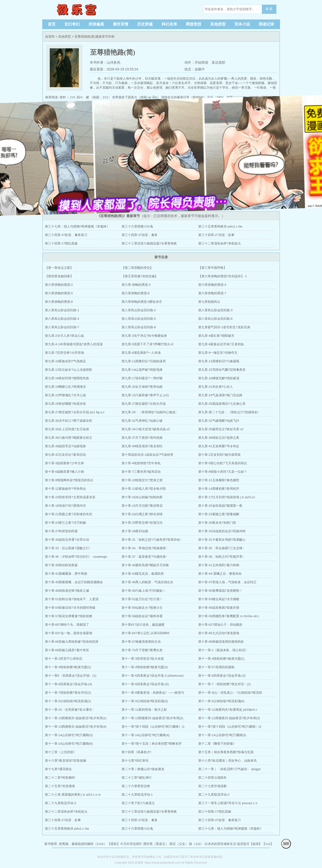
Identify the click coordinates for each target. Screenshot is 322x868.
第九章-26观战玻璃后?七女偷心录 (222, 404)
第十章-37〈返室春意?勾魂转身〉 (145, 557)
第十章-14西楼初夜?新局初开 (219, 489)
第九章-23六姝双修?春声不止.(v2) (145, 395)
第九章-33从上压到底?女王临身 (67, 429)
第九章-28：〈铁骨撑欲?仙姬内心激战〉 (150, 412)
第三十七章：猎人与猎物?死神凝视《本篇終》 (77, 226)
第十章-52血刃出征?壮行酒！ (142, 599)
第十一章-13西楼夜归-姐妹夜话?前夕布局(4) (76, 727)
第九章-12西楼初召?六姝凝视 (219, 361)
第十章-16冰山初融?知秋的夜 (142, 497)
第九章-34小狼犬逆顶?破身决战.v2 (146, 429)
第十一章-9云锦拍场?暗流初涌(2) (68, 701)
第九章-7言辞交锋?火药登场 (65, 353)
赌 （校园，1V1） (99, 97)
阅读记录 (266, 24)
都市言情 (121, 24)
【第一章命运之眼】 (59, 268)
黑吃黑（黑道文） (156, 844)
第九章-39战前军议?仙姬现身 (65, 446)
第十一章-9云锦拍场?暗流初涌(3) (145, 701)
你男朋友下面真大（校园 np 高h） (136, 97)
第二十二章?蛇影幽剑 (60, 778)
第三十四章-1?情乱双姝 (61, 243)
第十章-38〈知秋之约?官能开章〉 (222, 557)
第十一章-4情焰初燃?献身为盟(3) (145, 667)
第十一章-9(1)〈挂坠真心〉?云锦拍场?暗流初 (230, 693)
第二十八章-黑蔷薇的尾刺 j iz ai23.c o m (73, 795)
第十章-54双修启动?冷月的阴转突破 (70, 608)
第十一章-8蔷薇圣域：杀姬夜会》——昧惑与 (153, 693)
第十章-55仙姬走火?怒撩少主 (142, 608)
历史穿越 (145, 24)
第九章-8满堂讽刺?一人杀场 (141, 353)
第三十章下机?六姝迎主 (138, 803)
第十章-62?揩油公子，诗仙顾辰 (220, 625)
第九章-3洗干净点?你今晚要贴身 (144, 336)
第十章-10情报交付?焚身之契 (142, 480)
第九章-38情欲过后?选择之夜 (219, 438)
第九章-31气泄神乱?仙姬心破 (142, 421)
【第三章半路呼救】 (212, 268)
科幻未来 (169, 24)
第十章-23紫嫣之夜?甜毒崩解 (219, 514)
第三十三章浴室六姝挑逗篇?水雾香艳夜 (149, 243)
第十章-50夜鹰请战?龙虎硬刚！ (220, 591)
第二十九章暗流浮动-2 (214, 795)
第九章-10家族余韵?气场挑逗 (65, 361)
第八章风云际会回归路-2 (139, 310)
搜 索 (269, 9)
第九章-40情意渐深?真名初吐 (142, 446)
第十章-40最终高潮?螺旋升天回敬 (145, 565)
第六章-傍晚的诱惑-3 (136, 285)
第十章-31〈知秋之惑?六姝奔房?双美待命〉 (152, 540)
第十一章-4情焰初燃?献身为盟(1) (221, 659)
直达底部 (218, 62)
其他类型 (218, 24)
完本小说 (242, 24)
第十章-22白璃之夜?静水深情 (142, 514)
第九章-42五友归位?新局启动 (65, 455)
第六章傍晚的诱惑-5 (59, 293)
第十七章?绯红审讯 (135, 761)
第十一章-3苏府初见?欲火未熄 (143, 659)
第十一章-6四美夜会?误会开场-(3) (222, 676)
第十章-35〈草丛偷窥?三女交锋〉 (222, 548)
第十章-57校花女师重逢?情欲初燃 (69, 616)
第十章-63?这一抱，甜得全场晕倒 (69, 633)
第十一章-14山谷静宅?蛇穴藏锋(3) (69, 735)
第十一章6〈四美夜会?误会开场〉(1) (71, 676)
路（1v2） (196, 844)
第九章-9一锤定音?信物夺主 (218, 353)
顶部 (286, 844)
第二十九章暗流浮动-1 (137, 795)
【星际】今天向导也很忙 (125, 844)
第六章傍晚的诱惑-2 (59, 285)
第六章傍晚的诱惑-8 (59, 302)
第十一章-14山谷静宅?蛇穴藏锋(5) (222, 735)
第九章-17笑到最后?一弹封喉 (142, 378)
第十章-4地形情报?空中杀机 (141, 463)
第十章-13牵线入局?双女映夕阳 (144, 489)
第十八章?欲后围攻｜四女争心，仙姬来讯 (227, 761)
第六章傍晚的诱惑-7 (212, 293)
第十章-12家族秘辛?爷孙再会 (65, 489)
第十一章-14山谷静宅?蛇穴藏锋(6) (69, 744)
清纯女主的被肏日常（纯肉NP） (184, 97)
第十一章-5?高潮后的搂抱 (216, 667)
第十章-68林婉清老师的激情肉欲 (221, 642)
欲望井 (76, 10)
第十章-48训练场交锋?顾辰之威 (67, 591)
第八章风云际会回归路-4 (62, 319)
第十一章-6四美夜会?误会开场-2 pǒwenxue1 (153, 676)
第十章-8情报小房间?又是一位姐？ (223, 472)
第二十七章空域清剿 (212, 786)
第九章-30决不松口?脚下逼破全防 (69, 421)
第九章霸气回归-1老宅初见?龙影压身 (224, 327)
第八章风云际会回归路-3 (215, 310)
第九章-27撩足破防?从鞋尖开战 (144, 404)
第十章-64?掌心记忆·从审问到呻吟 (146, 633)
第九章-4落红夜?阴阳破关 (216, 336)
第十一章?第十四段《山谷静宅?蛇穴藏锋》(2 (230, 727)
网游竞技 (194, 24)
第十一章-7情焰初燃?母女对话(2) (68, 693)
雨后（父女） (179, 844)
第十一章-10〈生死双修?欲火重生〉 (70, 710)
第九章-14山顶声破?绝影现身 (142, 370)
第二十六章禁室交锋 (136, 786)
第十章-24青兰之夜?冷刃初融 (65, 523)
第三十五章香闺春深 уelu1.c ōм (220, 226)
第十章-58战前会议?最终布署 (142, 616)
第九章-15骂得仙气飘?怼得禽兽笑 (222, 370)
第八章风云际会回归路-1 (62, 310)
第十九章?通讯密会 (58, 769)
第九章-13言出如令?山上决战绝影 (69, 370)
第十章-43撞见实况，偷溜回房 (143, 574)
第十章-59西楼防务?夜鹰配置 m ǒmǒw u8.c (229, 616)
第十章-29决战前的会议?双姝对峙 (222, 531)
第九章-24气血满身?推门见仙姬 (220, 395)
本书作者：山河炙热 (105, 62)
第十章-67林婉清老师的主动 (141, 642)
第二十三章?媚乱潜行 (137, 778)
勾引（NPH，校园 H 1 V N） (228, 97)
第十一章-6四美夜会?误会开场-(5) (145, 684)
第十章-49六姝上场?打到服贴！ (144, 591)
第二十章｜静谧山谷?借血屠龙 (143, 769)
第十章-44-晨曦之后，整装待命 (220, 574)
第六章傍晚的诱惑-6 (136, 293)
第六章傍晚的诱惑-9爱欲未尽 (142, 302)
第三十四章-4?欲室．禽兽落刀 (66, 235)
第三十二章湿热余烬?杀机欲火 (220, 243)
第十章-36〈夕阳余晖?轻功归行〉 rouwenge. (76, 557)
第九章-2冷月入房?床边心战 (65, 336)
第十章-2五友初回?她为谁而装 (219, 455)
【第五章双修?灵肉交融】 (140, 276)
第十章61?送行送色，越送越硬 (143, 625)
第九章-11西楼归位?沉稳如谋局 (144, 361)
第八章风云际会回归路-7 (62, 327)
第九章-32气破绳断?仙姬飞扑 (219, 421)
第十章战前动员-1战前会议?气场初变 (148, 455)
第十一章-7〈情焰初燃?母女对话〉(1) (225, 684)
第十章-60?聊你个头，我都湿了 (67, 625)
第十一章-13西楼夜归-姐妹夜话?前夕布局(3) (229, 718)
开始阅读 (201, 62)
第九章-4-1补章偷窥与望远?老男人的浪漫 (74, 344)
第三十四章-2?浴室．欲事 (216, 235)
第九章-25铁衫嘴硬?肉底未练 (65, 404)
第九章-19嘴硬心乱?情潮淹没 (65, 387)
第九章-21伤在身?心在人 (216, 387)
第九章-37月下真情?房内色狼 (142, 438)
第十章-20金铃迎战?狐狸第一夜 (220, 506)
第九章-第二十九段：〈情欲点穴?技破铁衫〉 (230, 412)
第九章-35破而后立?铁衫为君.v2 (221, 429)
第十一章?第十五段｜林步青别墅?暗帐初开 (152, 744)
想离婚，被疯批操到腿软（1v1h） (83, 844)
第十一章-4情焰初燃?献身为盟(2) (68, 667)
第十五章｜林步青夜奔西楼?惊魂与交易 (226, 752)
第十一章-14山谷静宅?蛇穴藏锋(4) (146, 735)
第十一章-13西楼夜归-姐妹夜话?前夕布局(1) (76, 718)
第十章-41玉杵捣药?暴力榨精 (219, 565)
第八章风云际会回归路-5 (139, 319)
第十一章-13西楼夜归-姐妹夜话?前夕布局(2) (152, 718)
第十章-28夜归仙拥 (135, 531)
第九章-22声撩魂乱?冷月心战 (65, 395)
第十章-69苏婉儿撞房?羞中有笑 (67, 650)
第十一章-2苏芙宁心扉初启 (64, 659)
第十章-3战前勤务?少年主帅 (65, 463)
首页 (52, 24)
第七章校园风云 (209, 302)
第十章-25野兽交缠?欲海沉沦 (142, 523)
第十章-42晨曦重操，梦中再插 (66, 574)
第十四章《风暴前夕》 (137, 752)
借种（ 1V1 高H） (72, 97)
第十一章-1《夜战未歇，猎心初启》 (223, 650)
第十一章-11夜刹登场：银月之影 (144, 710)
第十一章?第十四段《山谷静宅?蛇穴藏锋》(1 (153, 727)
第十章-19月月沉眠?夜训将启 (142, 506)
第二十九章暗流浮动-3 (61, 803)
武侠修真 (96, 24)
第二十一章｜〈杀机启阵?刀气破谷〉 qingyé (229, 769)
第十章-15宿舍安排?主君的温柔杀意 (70, 497)
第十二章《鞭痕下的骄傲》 (217, 744)
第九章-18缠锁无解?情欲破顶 (219, 378)
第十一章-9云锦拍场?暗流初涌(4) (221, 701)
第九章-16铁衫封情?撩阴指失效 (67, 378)
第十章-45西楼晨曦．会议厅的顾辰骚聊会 (74, 582)
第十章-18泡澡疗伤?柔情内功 (65, 506)
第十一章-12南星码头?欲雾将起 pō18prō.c (228, 710)
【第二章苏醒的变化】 (137, 268)
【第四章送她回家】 (59, 276)
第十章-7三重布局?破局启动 (141, 472)
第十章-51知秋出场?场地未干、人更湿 (72, 599)
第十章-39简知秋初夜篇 (61, 565)
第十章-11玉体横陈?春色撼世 (219, 480)
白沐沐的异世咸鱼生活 (220, 844)
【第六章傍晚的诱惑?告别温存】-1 (223, 276)
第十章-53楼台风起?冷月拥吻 (219, 599)
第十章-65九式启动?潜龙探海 (219, 633)
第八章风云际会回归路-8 (139, 327)
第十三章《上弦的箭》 (61, 752)
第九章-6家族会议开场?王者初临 (221, 344)
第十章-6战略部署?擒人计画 (65, 472)
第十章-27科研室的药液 (61, 531)
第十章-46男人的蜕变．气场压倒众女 (148, 582)
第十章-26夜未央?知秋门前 (217, 523)
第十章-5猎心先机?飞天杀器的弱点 (223, 463)
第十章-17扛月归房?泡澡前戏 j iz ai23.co (227, 497)
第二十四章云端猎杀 (212, 778)
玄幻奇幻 (72, 24)
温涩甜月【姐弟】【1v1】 (255, 844)
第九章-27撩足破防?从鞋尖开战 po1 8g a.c (75, 412)
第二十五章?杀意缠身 (60, 786)
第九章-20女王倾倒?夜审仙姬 (142, 387)
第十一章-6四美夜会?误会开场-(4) (69, 684)
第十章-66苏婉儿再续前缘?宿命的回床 (72, 642)
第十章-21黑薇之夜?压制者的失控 (69, 514)
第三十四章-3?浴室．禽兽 (140, 235)
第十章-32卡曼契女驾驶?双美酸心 (222, 540)
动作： (189, 62)
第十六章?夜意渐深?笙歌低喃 (66, 761)
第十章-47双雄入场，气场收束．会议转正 (227, 582)
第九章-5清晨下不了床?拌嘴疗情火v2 (148, 344)
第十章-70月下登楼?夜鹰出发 (142, 650)
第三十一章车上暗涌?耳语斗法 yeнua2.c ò (228, 803)
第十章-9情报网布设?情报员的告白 (69, 480)
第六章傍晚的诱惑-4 (212, 285)
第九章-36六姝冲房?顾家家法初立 (69, 438)
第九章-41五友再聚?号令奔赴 (219, 446)
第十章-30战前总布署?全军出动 (67, 540)
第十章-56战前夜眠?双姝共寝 (219, 608)
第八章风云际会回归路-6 (215, 319)
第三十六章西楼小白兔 (137, 226)
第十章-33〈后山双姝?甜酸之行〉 (69, 548)
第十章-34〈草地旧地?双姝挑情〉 (145, 548)
